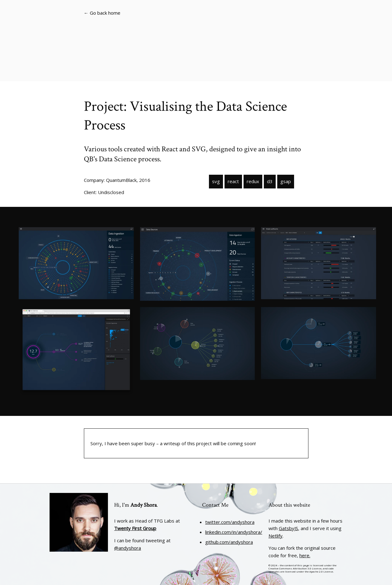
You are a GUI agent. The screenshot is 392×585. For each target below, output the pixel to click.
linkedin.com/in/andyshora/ (234, 532)
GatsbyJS (288, 528)
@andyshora (128, 548)
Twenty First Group (135, 528)
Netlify (276, 536)
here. (305, 555)
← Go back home (102, 13)
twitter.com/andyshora (230, 522)
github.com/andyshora (229, 542)
